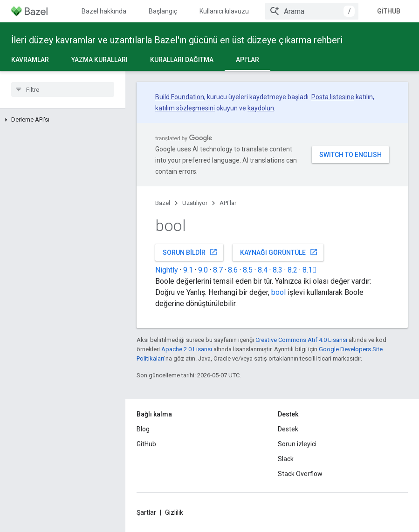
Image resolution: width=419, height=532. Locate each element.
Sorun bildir (190, 252)
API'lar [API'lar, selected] (247, 60)
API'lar (228, 203)
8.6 (233, 270)
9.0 (203, 270)
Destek (288, 429)
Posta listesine (333, 97)
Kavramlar (30, 60)
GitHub (389, 11)
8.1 (310, 270)
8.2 (292, 270)
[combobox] (312, 11)
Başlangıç (163, 11)
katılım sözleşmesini (185, 108)
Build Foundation (180, 97)
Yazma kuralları (100, 60)
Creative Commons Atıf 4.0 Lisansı (301, 340)
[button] (63, 120)
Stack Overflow (300, 474)
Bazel (163, 203)
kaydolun (261, 108)
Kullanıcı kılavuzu (224, 11)
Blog (143, 429)
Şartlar (146, 512)
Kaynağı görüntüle (279, 252)
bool (278, 292)
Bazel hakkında (104, 11)
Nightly (167, 270)
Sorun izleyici (297, 444)
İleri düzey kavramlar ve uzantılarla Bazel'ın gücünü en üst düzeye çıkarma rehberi (177, 40)
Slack (286, 459)
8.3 (278, 270)
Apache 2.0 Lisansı (187, 349)
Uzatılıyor (195, 203)
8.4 (263, 270)
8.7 (218, 270)
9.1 (188, 270)
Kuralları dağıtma (182, 60)
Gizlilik (174, 512)
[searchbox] (63, 89)
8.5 (248, 270)
